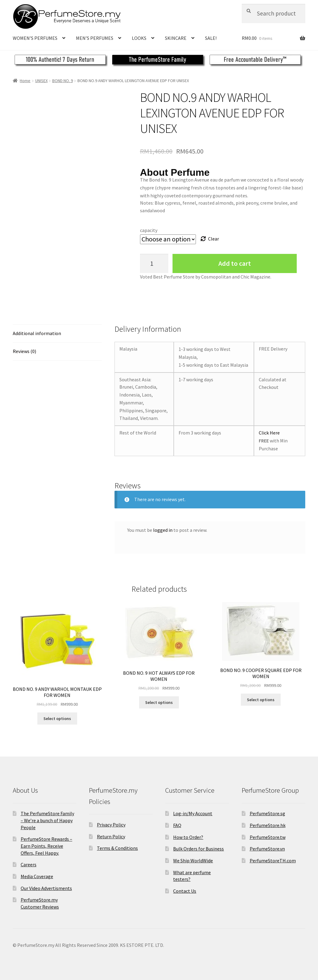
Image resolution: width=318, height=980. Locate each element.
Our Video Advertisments (46, 888)
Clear (214, 239)
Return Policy (111, 836)
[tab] (57, 334)
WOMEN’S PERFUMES (35, 38)
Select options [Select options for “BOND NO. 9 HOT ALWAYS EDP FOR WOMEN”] (159, 702)
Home (25, 81)
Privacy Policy (111, 825)
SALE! (211, 38)
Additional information (37, 333)
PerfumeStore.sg (267, 813)
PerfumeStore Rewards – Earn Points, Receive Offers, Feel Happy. (46, 846)
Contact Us (185, 891)
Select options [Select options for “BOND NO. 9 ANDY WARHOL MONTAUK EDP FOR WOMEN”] (57, 719)
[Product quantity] (154, 263)
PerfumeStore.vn (267, 849)
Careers (29, 864)
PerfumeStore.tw (268, 837)
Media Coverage (37, 876)
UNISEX (41, 81)
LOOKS (139, 38)
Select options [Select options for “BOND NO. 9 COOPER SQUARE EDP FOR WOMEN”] (261, 700)
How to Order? (188, 837)
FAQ (177, 825)
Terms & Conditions (117, 848)
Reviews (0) (24, 351)
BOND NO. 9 (63, 81)
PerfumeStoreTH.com (273, 861)
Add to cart (235, 263)
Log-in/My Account (193, 813)
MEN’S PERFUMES (95, 38)
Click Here (269, 433)
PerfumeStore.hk (268, 825)
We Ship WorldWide (193, 861)
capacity (149, 230)
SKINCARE (176, 38)
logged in (163, 530)
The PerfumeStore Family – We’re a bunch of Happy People (47, 820)
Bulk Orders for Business (198, 849)
